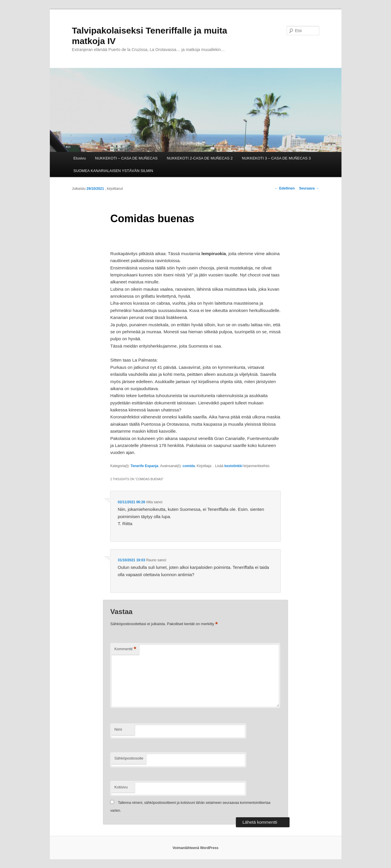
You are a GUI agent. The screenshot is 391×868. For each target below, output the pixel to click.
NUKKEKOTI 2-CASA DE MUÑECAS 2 (200, 158)
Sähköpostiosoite (129, 758)
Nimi (118, 729)
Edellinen (285, 188)
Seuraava (309, 188)
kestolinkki (233, 466)
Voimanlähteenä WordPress (196, 848)
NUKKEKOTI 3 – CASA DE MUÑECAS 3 (276, 158)
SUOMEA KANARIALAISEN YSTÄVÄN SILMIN (113, 171)
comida (189, 466)
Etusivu (80, 158)
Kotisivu (121, 787)
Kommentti (125, 649)
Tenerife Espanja (144, 466)
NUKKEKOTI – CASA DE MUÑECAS (126, 158)
